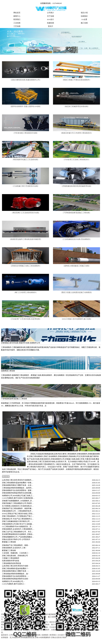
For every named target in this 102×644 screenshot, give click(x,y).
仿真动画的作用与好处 (11, 561)
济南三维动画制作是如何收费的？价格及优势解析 (18, 483)
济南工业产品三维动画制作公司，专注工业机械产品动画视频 (18, 532)
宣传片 (51, 26)
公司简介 (50, 13)
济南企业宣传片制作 (59, 637)
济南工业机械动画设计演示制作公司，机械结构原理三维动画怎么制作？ (18, 521)
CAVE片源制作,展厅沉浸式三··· (14, 584)
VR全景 (84, 19)
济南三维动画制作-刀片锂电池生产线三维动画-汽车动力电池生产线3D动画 (18, 516)
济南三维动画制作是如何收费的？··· (16, 568)
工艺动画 (17, 26)
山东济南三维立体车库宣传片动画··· (16, 566)
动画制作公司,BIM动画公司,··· (13, 581)
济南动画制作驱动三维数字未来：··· (16, 571)
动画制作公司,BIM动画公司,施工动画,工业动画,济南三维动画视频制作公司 (18, 496)
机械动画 (50, 23)
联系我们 (17, 19)
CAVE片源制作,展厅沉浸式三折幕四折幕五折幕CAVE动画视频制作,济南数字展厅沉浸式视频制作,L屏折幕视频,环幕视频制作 (18, 498)
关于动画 (50, 16)
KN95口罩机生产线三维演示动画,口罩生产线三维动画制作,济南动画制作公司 (18, 514)
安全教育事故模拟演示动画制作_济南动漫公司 (18, 534)
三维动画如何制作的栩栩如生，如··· (16, 574)
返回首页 (5, 635)
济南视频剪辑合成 (27, 637)
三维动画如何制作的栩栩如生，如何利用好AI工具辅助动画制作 (18, 488)
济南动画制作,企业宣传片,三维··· (14, 548)
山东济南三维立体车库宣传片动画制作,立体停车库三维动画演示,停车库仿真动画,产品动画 (18, 480)
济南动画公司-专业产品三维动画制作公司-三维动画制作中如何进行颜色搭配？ (18, 519)
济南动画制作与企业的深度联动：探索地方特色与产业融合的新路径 (18, 490)
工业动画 (17, 23)
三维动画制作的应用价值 (11, 563)
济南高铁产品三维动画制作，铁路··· (16, 545)
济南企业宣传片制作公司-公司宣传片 (16, 539)
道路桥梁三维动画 (8, 371)
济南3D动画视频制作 (43, 637)
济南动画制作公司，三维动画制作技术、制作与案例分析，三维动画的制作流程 (18, 511)
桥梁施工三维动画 (9, 542)
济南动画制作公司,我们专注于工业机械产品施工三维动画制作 (18, 524)
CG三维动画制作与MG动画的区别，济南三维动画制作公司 (18, 526)
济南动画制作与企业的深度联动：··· (16, 576)
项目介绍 (84, 13)
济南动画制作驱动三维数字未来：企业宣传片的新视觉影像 (18, 485)
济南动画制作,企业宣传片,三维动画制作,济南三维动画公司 (18, 529)
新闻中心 (17, 16)
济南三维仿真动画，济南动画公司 (15, 556)
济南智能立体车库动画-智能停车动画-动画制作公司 (21, 343)
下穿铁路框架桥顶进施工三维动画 (14, 399)
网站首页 (17, 13)
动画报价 (84, 16)
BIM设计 (50, 19)
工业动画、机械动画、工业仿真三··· (16, 553)
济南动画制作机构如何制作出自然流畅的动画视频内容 (18, 493)
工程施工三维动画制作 (11, 558)
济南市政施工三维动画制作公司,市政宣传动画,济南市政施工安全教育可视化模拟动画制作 (18, 503)
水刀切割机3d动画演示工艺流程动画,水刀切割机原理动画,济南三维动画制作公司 (18, 506)
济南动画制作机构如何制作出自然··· (16, 579)
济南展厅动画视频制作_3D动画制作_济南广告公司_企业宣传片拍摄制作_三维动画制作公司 (18, 501)
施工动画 (84, 23)
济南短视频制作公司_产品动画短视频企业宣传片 (18, 537)
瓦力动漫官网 (15, 637)
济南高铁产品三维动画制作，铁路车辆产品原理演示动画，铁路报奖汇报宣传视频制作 (18, 508)
